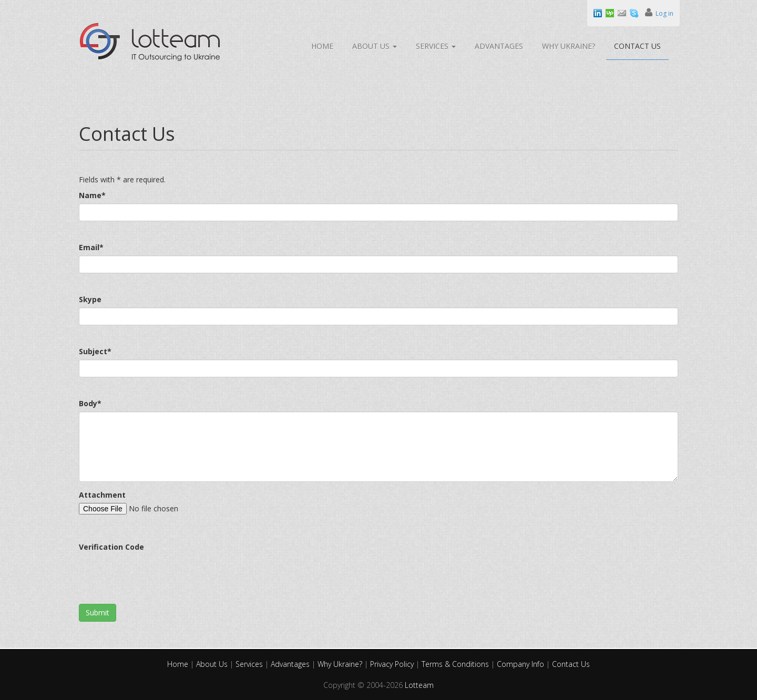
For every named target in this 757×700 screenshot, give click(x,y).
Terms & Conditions (456, 664)
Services (436, 46)
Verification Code (111, 547)
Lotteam (419, 685)
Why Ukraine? (569, 46)
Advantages (499, 46)
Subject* (95, 351)
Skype (90, 299)
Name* (92, 195)
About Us (375, 46)
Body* (90, 403)
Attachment (102, 495)
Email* (91, 247)
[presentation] (159, 575)
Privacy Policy (393, 664)
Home (322, 46)
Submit (98, 612)
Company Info (521, 664)
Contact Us (637, 46)
